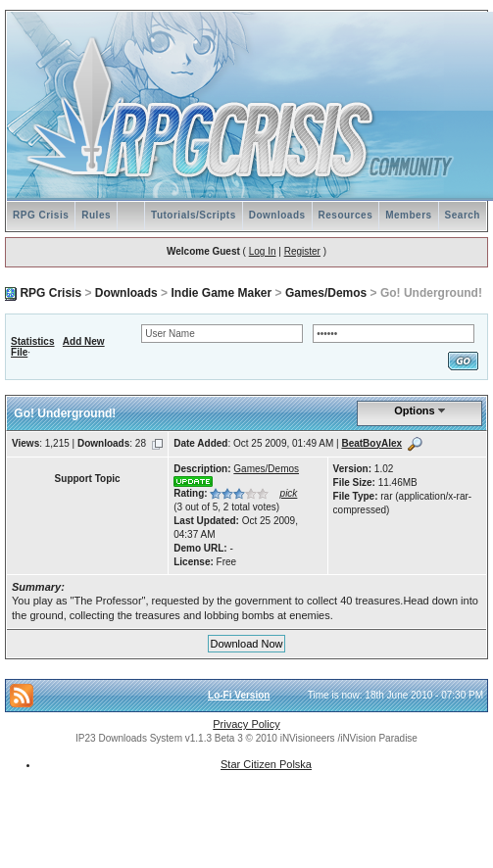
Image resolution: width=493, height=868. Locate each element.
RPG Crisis (41, 215)
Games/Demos (326, 293)
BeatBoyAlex (371, 443)
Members (408, 215)
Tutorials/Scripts (194, 215)
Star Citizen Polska (266, 764)
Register (302, 251)
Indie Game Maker (221, 293)
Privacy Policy (246, 724)
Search (463, 215)
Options (415, 410)
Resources (346, 215)
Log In (263, 251)
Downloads (277, 215)
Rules (96, 215)
